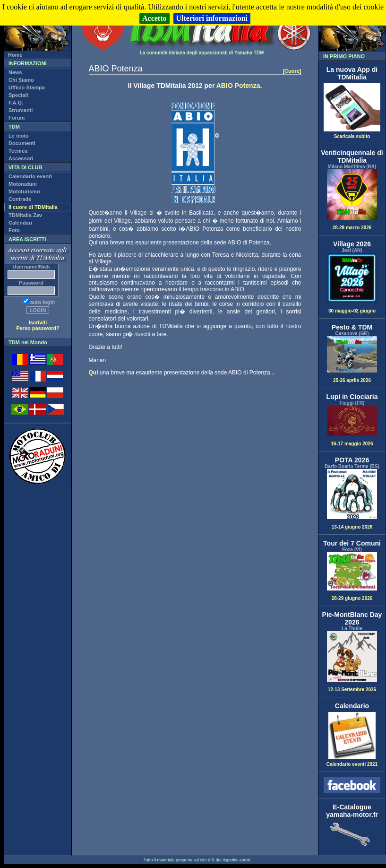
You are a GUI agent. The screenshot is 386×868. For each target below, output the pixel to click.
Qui (94, 373)
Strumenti (21, 110)
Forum (17, 118)
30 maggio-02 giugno (352, 283)
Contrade (20, 199)
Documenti (22, 143)
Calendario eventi (30, 176)
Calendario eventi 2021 (352, 762)
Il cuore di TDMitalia (33, 207)
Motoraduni (23, 184)
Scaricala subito (352, 134)
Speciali (18, 95)
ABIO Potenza (238, 86)
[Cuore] (292, 71)
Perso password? (38, 328)
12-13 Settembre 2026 (352, 662)
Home (15, 55)
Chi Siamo (21, 80)
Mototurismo (24, 191)
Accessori (21, 158)
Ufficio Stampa (27, 87)
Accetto (154, 18)
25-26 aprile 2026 (352, 359)
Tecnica (18, 151)
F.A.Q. (16, 103)
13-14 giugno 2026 (352, 499)
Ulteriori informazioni (212, 18)
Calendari (20, 223)
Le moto (19, 136)
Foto (14, 230)
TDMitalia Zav (25, 215)
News (15, 72)
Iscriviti (38, 322)
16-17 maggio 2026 (352, 426)
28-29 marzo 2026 (352, 200)
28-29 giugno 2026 (352, 577)
